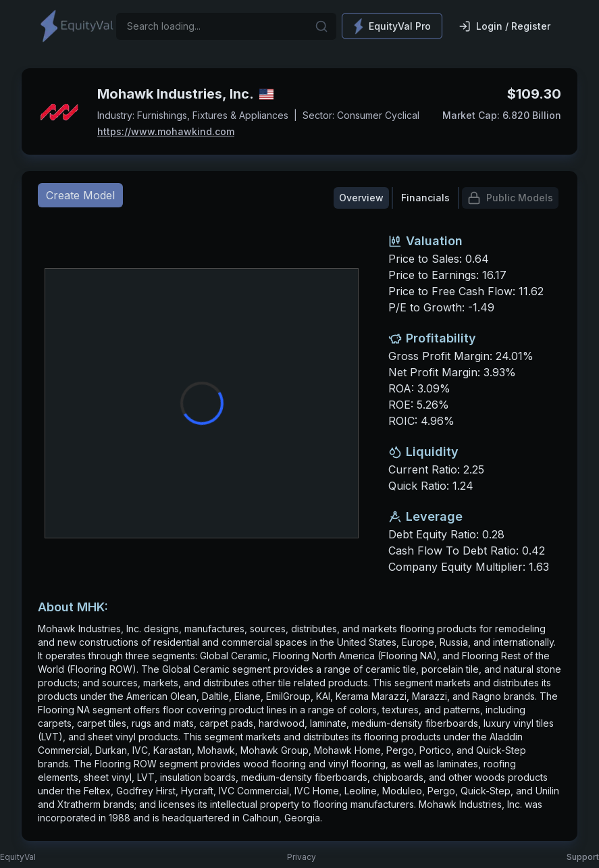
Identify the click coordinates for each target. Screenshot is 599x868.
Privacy (302, 857)
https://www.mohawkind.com (166, 131)
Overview (361, 198)
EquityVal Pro (392, 26)
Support (583, 857)
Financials (425, 198)
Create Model (80, 195)
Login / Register (504, 26)
